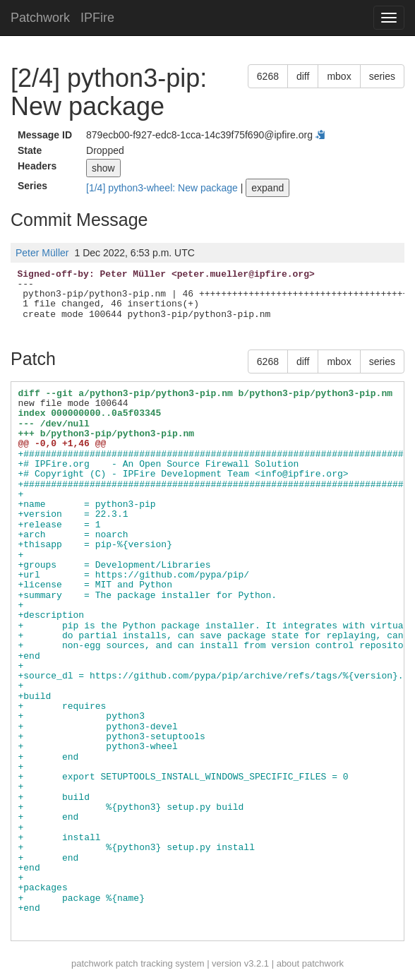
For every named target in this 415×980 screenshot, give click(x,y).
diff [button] (303, 76)
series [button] (382, 76)
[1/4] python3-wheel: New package (163, 188)
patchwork (92, 963)
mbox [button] (339, 76)
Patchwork (40, 18)
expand (267, 188)
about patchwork (310, 963)
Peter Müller (42, 253)
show (103, 168)
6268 (268, 76)
